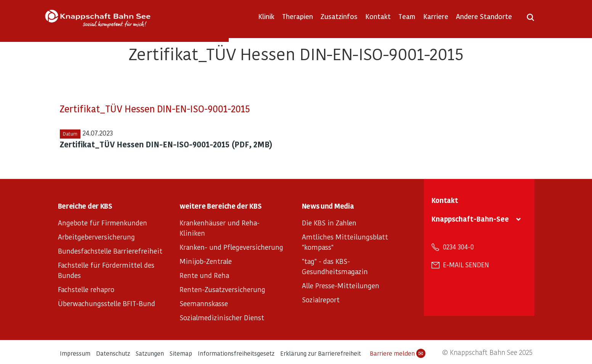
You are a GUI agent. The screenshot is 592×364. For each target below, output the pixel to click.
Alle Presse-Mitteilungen (341, 285)
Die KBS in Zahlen (329, 223)
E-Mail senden (466, 265)
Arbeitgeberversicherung (96, 237)
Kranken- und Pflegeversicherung (231, 247)
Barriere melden (398, 353)
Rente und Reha (204, 275)
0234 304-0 (458, 247)
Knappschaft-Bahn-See (470, 219)
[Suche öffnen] (530, 20)
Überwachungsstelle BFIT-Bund (107, 303)
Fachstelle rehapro (86, 289)
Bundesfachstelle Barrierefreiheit (110, 251)
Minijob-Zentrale (206, 261)
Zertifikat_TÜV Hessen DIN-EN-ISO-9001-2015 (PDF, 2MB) (166, 144)
